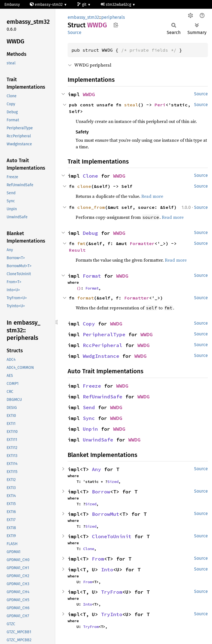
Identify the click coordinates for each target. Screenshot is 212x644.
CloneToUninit (112, 536)
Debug (90, 233)
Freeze (92, 386)
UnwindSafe (98, 440)
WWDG (89, 94)
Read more (152, 196)
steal (131, 105)
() (79, 288)
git (82, 5)
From (98, 559)
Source (75, 32)
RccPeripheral (103, 345)
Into (107, 570)
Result (77, 250)
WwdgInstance (101, 356)
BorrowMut (106, 514)
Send (89, 407)
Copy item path (116, 25)
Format (92, 276)
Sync (89, 418)
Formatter (142, 243)
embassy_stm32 (83, 17)
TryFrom (112, 592)
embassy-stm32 (47, 5)
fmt (81, 243)
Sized (113, 482)
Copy (89, 324)
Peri (160, 105)
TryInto (112, 614)
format (86, 298)
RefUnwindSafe (103, 397)
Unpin (90, 429)
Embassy (12, 5)
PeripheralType (104, 334)
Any (96, 469)
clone (84, 186)
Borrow (101, 492)
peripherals (113, 17)
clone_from (91, 207)
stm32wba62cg (116, 5)
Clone (90, 176)
